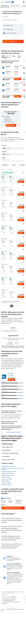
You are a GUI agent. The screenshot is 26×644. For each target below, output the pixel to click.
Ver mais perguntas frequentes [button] (13, 432)
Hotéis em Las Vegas (6, 479)
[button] (2, 2)
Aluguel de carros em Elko (8, 475)
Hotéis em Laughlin (6, 483)
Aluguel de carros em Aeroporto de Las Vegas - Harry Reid (13, 469)
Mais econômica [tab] (5, 57)
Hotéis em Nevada (6, 477)
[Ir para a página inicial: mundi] (9, 2)
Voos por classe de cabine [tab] (8, 460)
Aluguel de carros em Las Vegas (9, 471)
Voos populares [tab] (6, 456)
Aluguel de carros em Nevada (9, 466)
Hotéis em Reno (5, 481)
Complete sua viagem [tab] (7, 444)
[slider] (24, 161)
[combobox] (6, 17)
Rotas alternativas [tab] (6, 450)
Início (8, 607)
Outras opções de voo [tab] (7, 447)
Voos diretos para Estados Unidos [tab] (10, 453)
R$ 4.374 (17, 13)
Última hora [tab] (19, 57)
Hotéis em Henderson (7, 485)
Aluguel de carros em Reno (8, 473)
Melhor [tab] (14, 56)
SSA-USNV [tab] (10, 343)
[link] (11, 125)
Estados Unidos (14, 607)
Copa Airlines (11, 373)
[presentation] (21, 13)
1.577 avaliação (11, 377)
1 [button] (12, 306)
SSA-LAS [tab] (13, 328)
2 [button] (14, 306)
